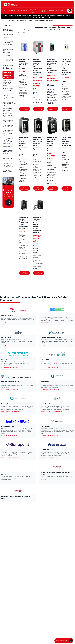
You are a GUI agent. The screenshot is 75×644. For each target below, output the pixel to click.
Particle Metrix (6, 337)
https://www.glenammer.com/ (50, 390)
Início (4, 11)
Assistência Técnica (42, 11)
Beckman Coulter (7, 316)
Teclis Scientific (46, 404)
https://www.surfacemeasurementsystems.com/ (56, 345)
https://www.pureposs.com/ (49, 458)
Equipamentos (22, 11)
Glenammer (45, 382)
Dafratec (12, 11)
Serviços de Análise (33, 11)
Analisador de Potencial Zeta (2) (8, 61)
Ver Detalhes (25, 109)
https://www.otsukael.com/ (10, 390)
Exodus (4, 474)
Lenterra (44, 315)
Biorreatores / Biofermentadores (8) (9, 104)
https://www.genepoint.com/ (10, 458)
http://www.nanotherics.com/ (50, 367)
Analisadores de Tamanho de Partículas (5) (8, 90)
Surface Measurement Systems (51, 337)
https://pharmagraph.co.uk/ (49, 436)
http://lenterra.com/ (47, 323)
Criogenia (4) (7, 147)
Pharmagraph (45, 426)
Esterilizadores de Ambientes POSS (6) (9, 152)
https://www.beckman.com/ (10, 322)
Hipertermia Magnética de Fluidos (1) (8, 159)
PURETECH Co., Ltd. (47, 450)
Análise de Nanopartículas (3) (9, 97)
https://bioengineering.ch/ (10, 436)
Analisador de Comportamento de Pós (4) (9, 36)
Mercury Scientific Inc (8, 404)
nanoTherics (45, 359)
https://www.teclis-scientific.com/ (52, 412)
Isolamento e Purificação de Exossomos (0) (8, 165)
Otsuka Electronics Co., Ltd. (10, 382)
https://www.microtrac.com (10, 367)
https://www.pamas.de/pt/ (49, 482)
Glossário (60, 11)
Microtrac (4, 359)
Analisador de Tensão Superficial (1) (8, 67)
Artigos (51, 11)
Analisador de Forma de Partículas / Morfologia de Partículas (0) (8, 52)
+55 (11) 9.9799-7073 (44, 17)
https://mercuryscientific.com (11, 412)
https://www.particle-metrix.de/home (13, 345)
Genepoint (5, 450)
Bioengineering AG (8, 426)
